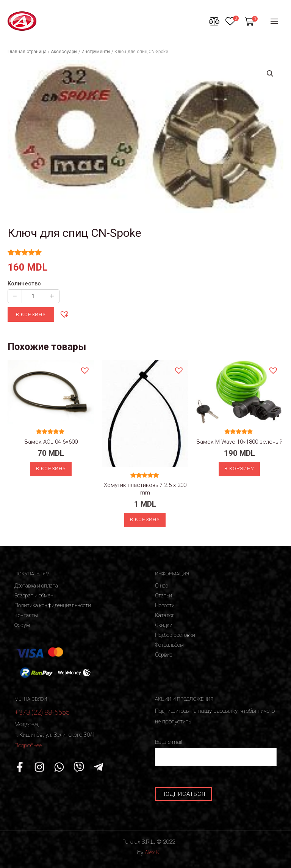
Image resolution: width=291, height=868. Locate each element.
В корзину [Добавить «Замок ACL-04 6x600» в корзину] (51, 469)
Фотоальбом (169, 645)
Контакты (26, 615)
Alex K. (153, 852)
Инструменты (96, 52)
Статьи (163, 595)
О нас (161, 586)
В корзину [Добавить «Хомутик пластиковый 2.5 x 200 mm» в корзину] (145, 519)
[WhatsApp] (59, 767)
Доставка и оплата (36, 586)
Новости (165, 605)
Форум (22, 625)
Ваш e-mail (216, 752)
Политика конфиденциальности (53, 605)
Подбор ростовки (175, 635)
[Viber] (79, 767)
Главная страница (27, 52)
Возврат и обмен (34, 595)
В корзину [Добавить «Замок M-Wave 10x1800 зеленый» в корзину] (239, 469)
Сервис (163, 655)
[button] (64, 314)
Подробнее (28, 745)
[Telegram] (99, 767)
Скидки (164, 625)
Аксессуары (64, 52)
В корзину (31, 314)
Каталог (165, 615)
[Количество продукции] (33, 296)
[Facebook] (20, 767)
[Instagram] (39, 767)
